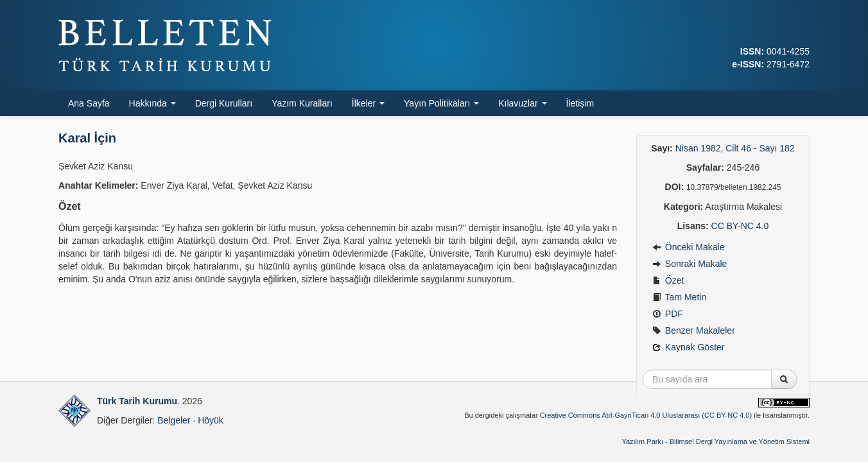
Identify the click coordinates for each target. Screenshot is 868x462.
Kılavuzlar (522, 103)
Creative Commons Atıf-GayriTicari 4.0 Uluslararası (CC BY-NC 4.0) (646, 415)
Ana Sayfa (89, 103)
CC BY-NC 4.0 (740, 226)
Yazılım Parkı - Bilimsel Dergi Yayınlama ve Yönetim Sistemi (716, 441)
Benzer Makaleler (694, 330)
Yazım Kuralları (302, 103)
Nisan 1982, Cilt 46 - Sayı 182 (735, 148)
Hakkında (152, 103)
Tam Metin (679, 297)
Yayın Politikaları (441, 103)
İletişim (580, 103)
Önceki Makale (688, 247)
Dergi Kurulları (224, 103)
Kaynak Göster (689, 347)
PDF (668, 314)
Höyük (211, 420)
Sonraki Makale (690, 264)
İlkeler (368, 103)
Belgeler (174, 420)
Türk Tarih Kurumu (137, 401)
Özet (668, 280)
